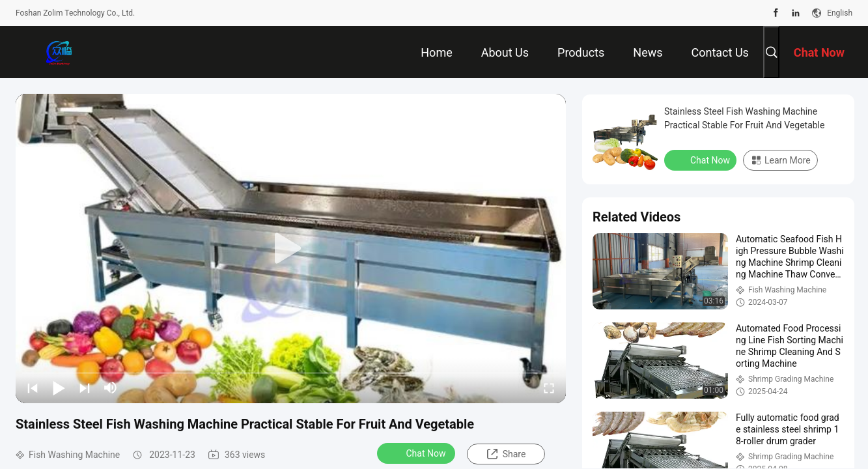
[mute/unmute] (111, 388)
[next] (85, 388)
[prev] (33, 388)
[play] (291, 249)
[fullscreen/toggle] (549, 388)
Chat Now (418, 453)
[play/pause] (59, 388)
